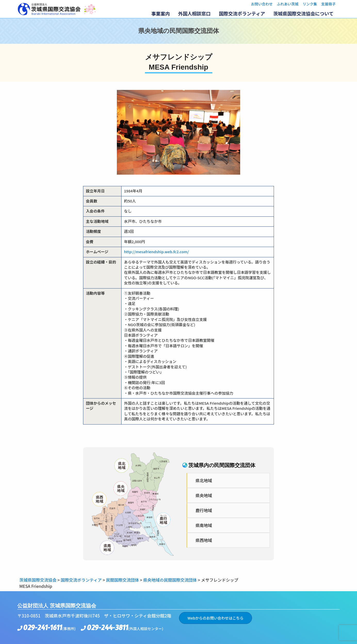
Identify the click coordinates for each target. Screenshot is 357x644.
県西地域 (204, 540)
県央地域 (204, 495)
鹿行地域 (204, 510)
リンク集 (310, 4)
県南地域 (204, 525)
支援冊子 (328, 4)
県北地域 (204, 480)
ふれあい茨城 (288, 4)
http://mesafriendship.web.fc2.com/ (156, 252)
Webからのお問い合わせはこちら (216, 618)
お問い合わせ (262, 4)
